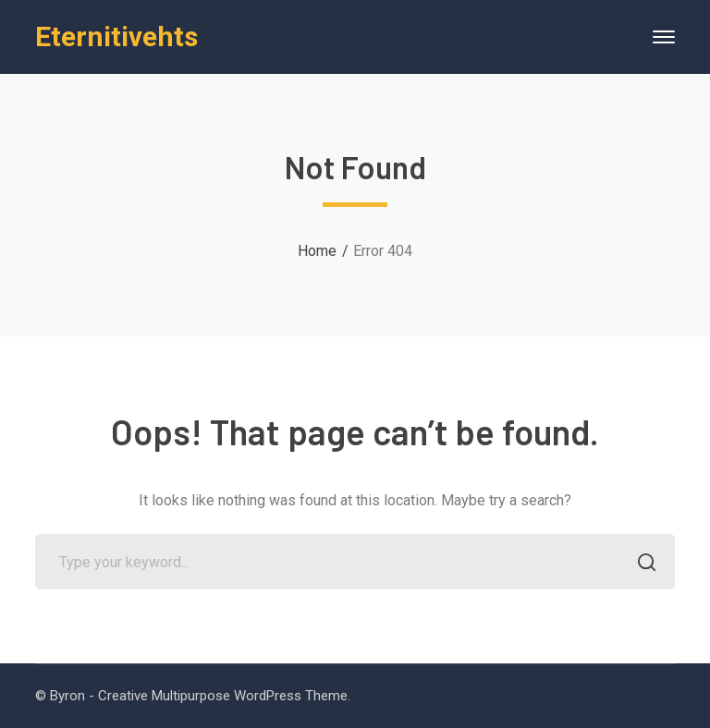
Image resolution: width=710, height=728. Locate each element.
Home (317, 251)
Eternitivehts (116, 36)
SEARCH (642, 564)
